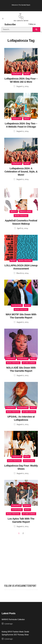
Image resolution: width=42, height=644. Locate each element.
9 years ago (7, 624)
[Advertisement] (21, 558)
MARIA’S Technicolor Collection (13, 619)
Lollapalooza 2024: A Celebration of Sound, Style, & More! (21, 172)
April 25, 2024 (21, 228)
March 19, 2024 (21, 273)
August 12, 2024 (21, 131)
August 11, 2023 (21, 322)
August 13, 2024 (21, 86)
